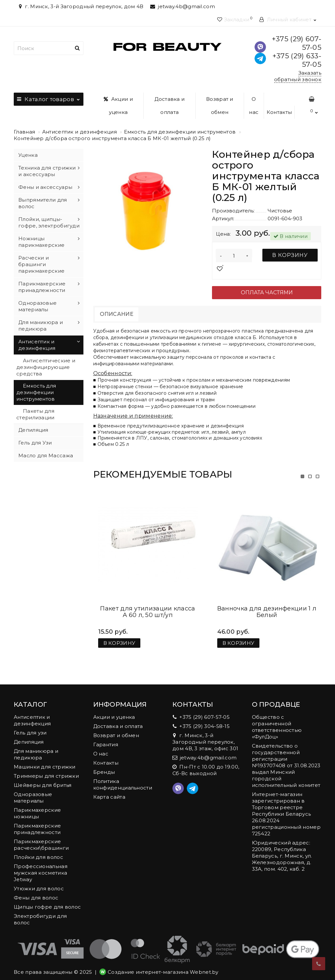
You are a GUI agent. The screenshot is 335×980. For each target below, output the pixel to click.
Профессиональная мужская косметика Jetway (41, 866)
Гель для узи (30, 726)
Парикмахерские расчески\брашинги (41, 838)
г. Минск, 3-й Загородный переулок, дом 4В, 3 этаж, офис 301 (205, 735)
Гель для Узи (35, 443)
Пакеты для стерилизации (35, 414)
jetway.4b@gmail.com (183, 6)
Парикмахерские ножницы (37, 807)
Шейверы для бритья (43, 779)
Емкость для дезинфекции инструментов (180, 132)
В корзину (290, 255)
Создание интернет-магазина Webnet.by (163, 965)
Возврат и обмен (220, 106)
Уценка (28, 155)
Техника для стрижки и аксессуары (47, 171)
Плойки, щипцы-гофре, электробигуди (49, 222)
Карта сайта (109, 790)
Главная (24, 132)
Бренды (104, 765)
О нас (254, 106)
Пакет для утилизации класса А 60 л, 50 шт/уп (148, 605)
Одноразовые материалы (37, 306)
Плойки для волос (38, 851)
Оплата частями (267, 292)
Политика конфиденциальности (123, 778)
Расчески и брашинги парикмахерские (41, 264)
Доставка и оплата (169, 106)
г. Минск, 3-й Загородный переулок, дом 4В (80, 6)
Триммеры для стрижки (46, 769)
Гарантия (106, 738)
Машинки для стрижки (45, 760)
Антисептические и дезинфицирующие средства (46, 367)
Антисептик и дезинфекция (79, 132)
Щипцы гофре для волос (47, 900)
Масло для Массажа (46, 455)
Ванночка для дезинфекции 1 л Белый (267, 605)
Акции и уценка (118, 106)
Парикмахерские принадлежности (42, 287)
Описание (117, 314)
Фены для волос (36, 891)
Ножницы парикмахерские (41, 242)
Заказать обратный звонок (298, 76)
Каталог (49, 98)
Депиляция (33, 430)
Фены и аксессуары (45, 187)
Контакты (279, 112)
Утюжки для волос (39, 882)
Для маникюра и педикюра (41, 326)
